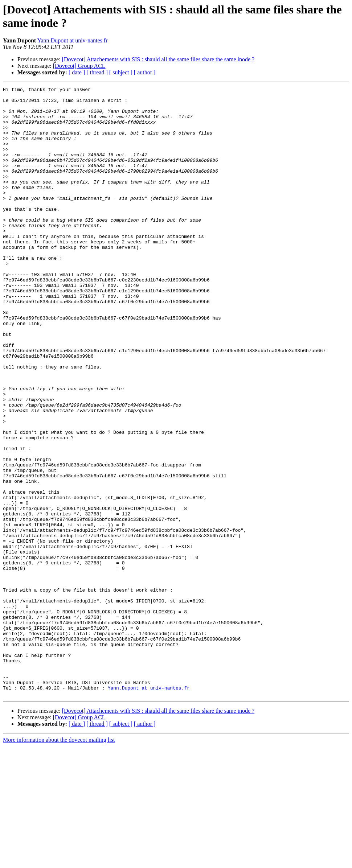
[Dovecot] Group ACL (79, 66)
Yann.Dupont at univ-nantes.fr (73, 40)
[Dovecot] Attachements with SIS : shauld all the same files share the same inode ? (158, 59)
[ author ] (145, 72)
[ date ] (77, 72)
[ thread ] (97, 72)
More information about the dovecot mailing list (59, 862)
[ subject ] (121, 72)
